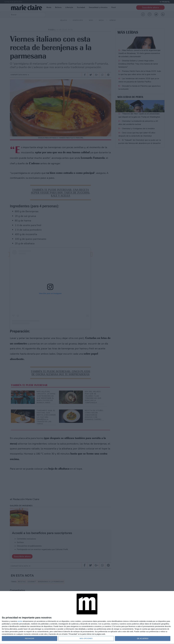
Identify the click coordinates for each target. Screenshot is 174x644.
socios (20, 621)
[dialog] (87, 618)
